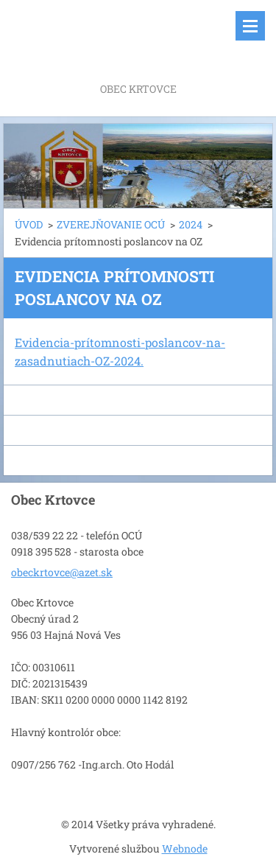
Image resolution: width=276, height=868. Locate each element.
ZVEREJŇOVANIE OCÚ (111, 224)
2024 (191, 224)
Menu (250, 26)
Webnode (185, 848)
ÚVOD (29, 224)
